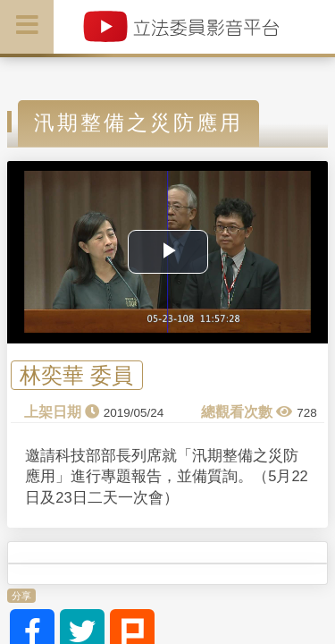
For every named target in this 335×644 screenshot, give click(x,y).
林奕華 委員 (76, 375)
